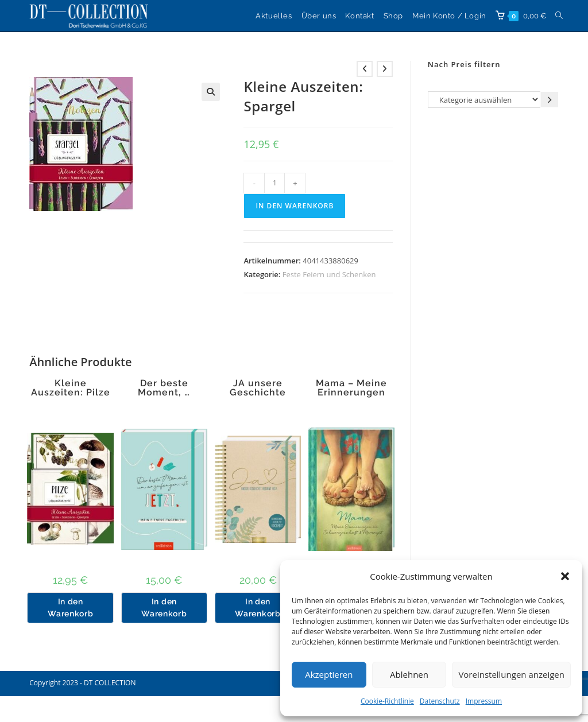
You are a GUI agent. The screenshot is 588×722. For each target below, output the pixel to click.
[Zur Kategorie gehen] (550, 100)
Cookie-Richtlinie (387, 701)
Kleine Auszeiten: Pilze (71, 388)
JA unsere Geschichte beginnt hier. (258, 393)
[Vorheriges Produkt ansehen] (365, 69)
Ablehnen (409, 674)
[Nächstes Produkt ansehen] (385, 69)
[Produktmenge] (274, 183)
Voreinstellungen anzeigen (511, 674)
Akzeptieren (329, 674)
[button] (565, 576)
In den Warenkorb (295, 206)
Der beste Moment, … (164, 388)
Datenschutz (440, 701)
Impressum (484, 701)
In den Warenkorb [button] (70, 608)
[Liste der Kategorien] (484, 100)
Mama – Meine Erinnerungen (351, 388)
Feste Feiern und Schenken (329, 274)
